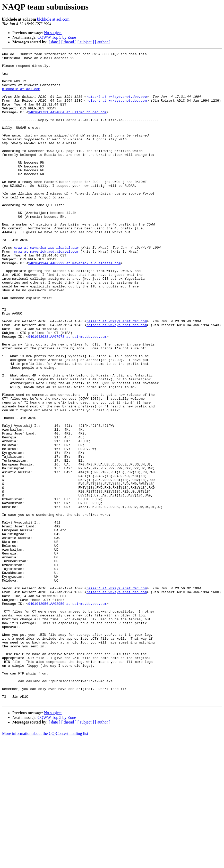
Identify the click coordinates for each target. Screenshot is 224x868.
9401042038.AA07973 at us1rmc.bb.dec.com (67, 394)
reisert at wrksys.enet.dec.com (117, 106)
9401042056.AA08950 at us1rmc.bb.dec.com (67, 714)
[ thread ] (69, 42)
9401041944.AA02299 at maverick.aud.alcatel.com (74, 306)
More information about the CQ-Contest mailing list (45, 863)
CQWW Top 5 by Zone (57, 37)
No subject (53, 33)
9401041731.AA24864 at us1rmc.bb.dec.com (67, 124)
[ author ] (103, 42)
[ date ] (54, 42)
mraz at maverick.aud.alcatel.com (46, 287)
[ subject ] (86, 42)
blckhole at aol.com (53, 19)
